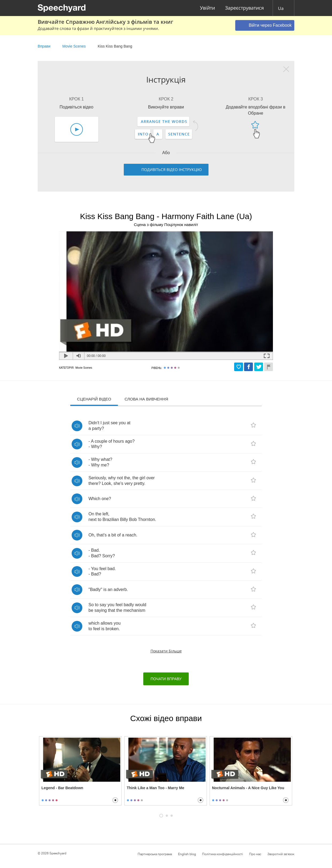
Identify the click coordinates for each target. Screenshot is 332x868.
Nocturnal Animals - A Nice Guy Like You (248, 788)
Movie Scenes (74, 46)
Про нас (255, 854)
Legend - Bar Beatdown (62, 788)
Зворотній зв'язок (281, 854)
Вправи (44, 46)
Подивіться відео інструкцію (172, 170)
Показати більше (166, 651)
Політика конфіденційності (223, 854)
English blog (187, 854)
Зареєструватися (244, 8)
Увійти (207, 8)
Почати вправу (166, 679)
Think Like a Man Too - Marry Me (155, 788)
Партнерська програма (155, 854)
